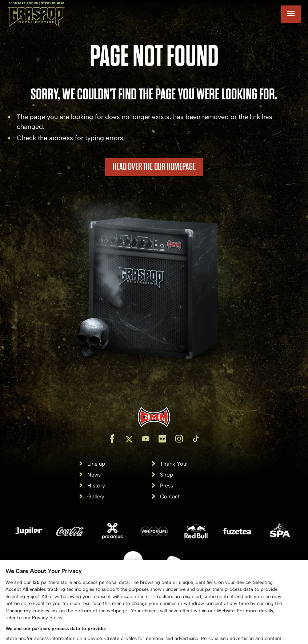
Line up (96, 464)
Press (167, 486)
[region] (154, 602)
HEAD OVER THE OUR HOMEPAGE (154, 167)
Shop (167, 475)
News (94, 475)
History (96, 486)
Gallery (96, 497)
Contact (170, 497)
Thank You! (174, 464)
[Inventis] (154, 417)
